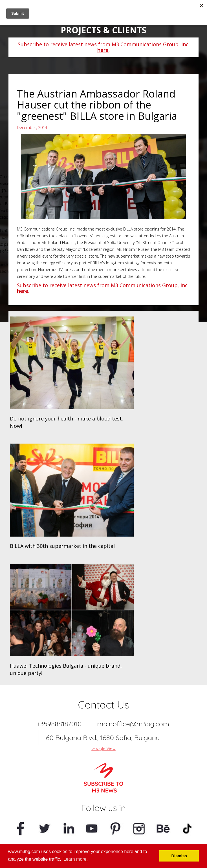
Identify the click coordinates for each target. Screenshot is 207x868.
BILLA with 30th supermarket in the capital (62, 546)
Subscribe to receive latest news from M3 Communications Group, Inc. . (104, 47)
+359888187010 (59, 724)
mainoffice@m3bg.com (133, 724)
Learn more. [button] (76, 859)
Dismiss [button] (179, 856)
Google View (103, 748)
